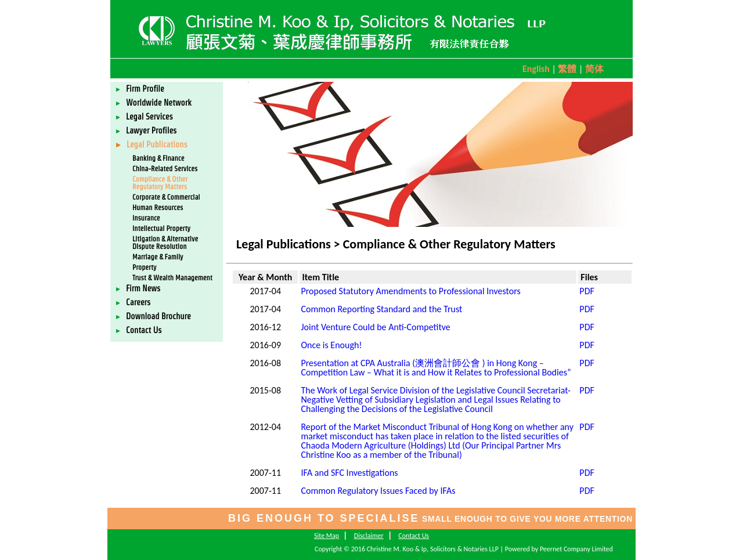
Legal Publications (152, 144)
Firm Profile (140, 89)
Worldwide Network (154, 103)
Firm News (138, 288)
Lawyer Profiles (146, 131)
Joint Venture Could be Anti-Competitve (375, 327)
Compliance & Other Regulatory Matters (160, 183)
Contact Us (139, 330)
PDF (587, 291)
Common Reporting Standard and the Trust (381, 309)
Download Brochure (154, 316)
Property (144, 267)
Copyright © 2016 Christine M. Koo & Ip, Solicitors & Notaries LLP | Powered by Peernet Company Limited (464, 549)
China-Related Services (165, 169)
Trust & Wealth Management (172, 278)
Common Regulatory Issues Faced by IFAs (378, 491)
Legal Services (145, 117)
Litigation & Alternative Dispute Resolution (165, 243)
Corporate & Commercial (166, 197)
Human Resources (158, 207)
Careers (133, 302)
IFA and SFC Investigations (349, 473)
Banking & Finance (158, 158)
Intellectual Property (161, 228)
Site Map (327, 536)
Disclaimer (369, 536)
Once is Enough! (331, 345)
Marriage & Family (158, 257)
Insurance (146, 218)
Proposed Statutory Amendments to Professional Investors (410, 291)
